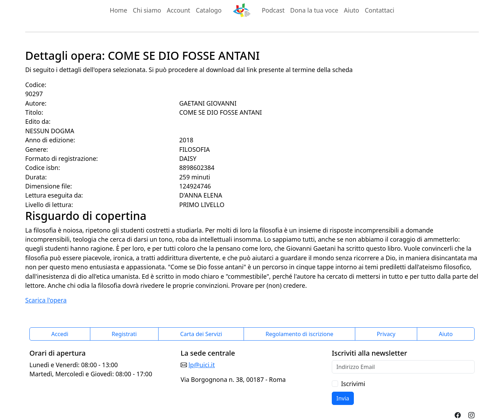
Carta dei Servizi (201, 334)
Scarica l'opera (46, 300)
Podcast (273, 10)
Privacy (386, 334)
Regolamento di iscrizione (300, 334)
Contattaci (379, 10)
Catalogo (209, 10)
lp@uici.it (202, 365)
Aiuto (352, 10)
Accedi (60, 334)
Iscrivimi (353, 384)
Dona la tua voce (314, 10)
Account (179, 10)
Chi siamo (147, 10)
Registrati (124, 334)
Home (118, 10)
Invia (343, 398)
